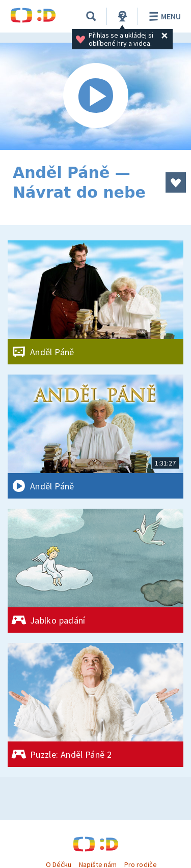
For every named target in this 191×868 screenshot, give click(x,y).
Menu (163, 16)
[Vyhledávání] (91, 16)
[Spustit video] (95, 96)
